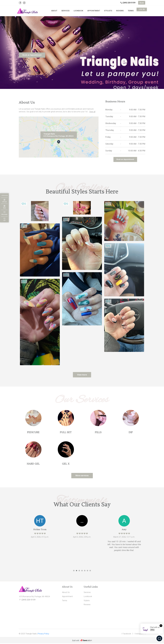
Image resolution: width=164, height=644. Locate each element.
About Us (66, 593)
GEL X (66, 464)
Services (79, 10)
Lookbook (89, 10)
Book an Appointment (33, 55)
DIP (131, 433)
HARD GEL (33, 464)
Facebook (126, 634)
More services (82, 476)
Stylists (114, 10)
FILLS (98, 433)
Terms (132, 10)
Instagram (139, 634)
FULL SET (66, 433)
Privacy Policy (44, 634)
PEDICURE (33, 433)
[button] (74, 571)
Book (142, 3)
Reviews (123, 10)
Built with (76, 641)
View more (82, 375)
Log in (142, 10)
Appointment (102, 10)
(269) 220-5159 (128, 3)
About (70, 10)
